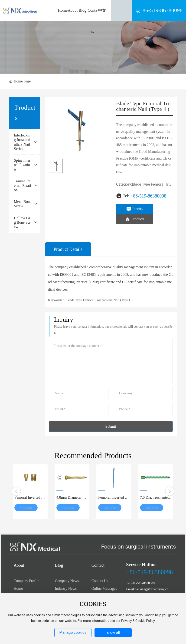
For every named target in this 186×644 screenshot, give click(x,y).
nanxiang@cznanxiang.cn (152, 589)
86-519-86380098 (163, 10)
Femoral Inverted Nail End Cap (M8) (30, 499)
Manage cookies (73, 632)
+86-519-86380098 (148, 196)
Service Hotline (141, 565)
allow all (113, 632)
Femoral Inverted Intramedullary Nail (114, 499)
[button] (16, 491)
